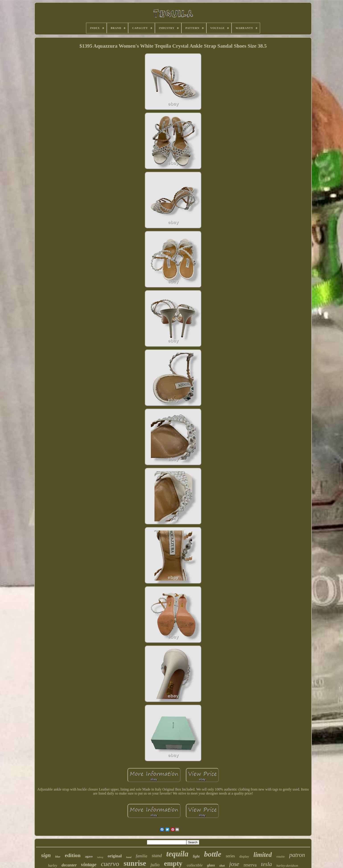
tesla (266, 864)
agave (89, 857)
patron (297, 855)
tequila (177, 854)
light (196, 856)
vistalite (280, 857)
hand (129, 857)
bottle (213, 854)
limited (263, 855)
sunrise (135, 863)
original (115, 856)
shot (222, 866)
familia (142, 856)
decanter (69, 865)
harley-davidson (287, 866)
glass (211, 865)
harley (52, 865)
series (230, 856)
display (244, 856)
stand (157, 856)
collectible (195, 865)
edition (73, 855)
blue (58, 857)
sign (46, 855)
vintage (89, 865)
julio (155, 865)
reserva (250, 865)
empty (173, 863)
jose (234, 864)
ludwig (100, 857)
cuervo (110, 864)
